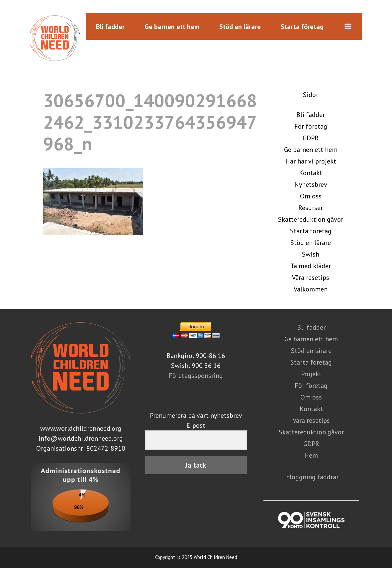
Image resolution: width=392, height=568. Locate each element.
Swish (311, 254)
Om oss (311, 196)
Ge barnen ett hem (172, 27)
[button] (348, 27)
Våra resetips (311, 278)
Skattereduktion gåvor (311, 219)
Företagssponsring (196, 376)
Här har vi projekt (311, 161)
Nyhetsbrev (311, 184)
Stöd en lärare (240, 27)
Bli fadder (110, 27)
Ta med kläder (311, 266)
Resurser (311, 208)
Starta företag (302, 27)
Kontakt (311, 173)
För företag (311, 126)
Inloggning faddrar (311, 477)
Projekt (311, 374)
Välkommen (311, 289)
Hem (311, 455)
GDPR (311, 138)
